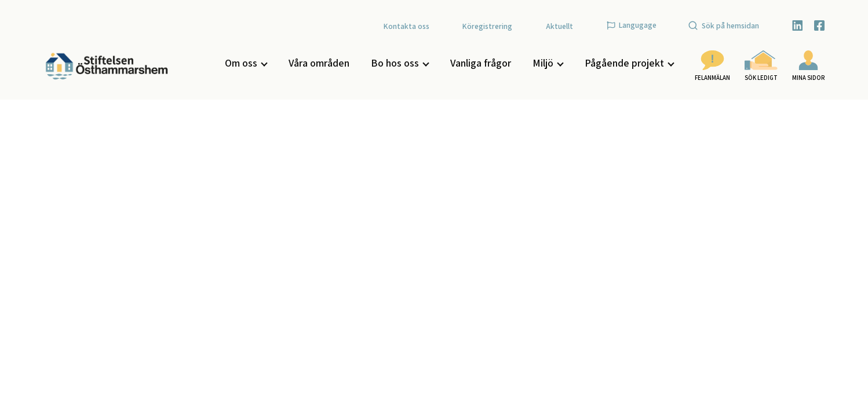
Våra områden (319, 63)
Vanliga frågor (481, 63)
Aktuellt (559, 26)
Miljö (548, 63)
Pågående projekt (629, 63)
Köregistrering (487, 26)
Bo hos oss (400, 63)
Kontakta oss (406, 26)
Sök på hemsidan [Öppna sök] (723, 25)
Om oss (246, 63)
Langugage (632, 25)
